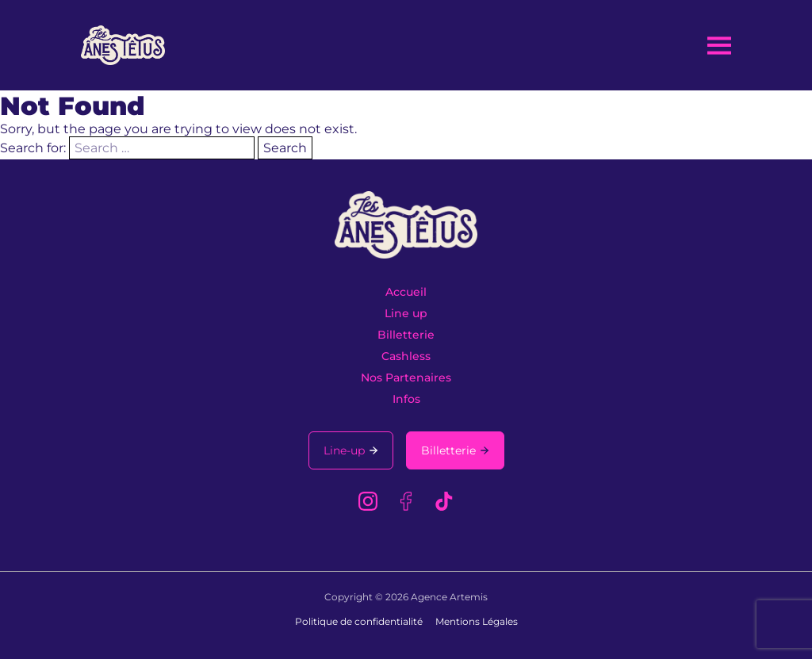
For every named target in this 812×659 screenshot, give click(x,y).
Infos (406, 399)
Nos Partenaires (406, 377)
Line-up (344, 450)
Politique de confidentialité (359, 621)
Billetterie (406, 335)
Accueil (406, 292)
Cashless (406, 356)
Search (285, 148)
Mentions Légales (477, 621)
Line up (406, 313)
